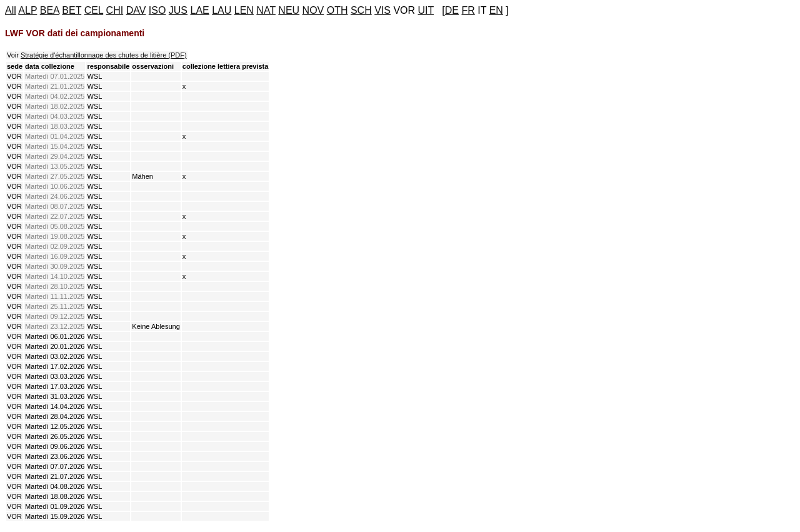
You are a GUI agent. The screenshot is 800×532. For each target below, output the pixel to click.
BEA (50, 10)
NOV (313, 10)
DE (452, 10)
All (11, 10)
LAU (222, 10)
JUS (178, 10)
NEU (289, 10)
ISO (157, 10)
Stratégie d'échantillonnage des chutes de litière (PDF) (104, 55)
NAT (266, 10)
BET (72, 10)
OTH (337, 10)
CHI (115, 10)
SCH (361, 10)
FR (468, 10)
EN (496, 10)
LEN (244, 10)
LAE (200, 10)
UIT (426, 10)
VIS (382, 10)
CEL (94, 10)
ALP (27, 10)
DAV (136, 10)
